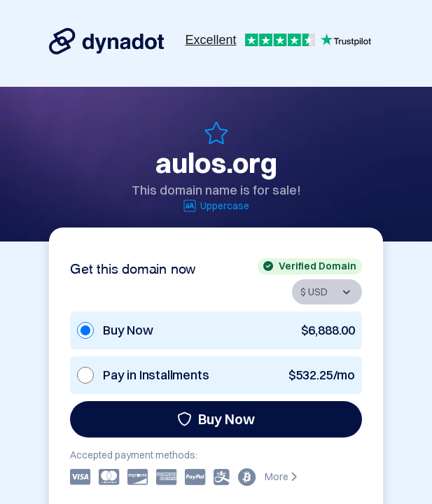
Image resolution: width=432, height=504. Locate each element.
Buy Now (216, 419)
